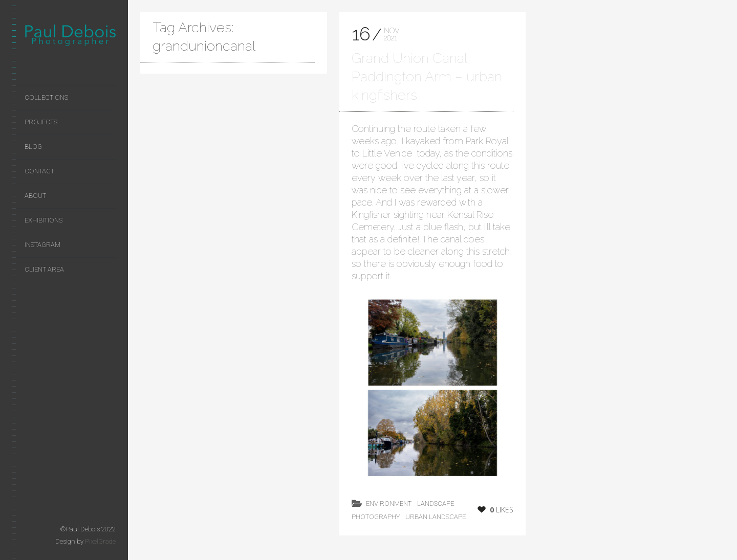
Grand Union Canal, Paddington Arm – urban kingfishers (427, 76)
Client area (44, 269)
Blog (33, 147)
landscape (436, 503)
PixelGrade (100, 541)
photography (376, 517)
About (35, 196)
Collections (46, 97)
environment (389, 503)
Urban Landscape (436, 517)
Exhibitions (44, 220)
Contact (39, 171)
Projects (41, 122)
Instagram (42, 245)
